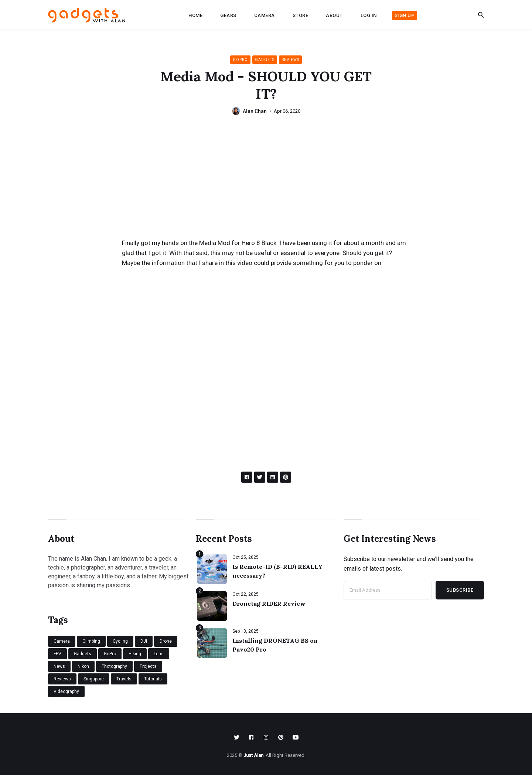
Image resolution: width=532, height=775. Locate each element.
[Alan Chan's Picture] (236, 111)
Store (301, 15)
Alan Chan (255, 111)
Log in (369, 15)
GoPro (240, 60)
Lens (159, 654)
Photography (114, 666)
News (59, 666)
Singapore (94, 679)
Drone (166, 641)
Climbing (91, 641)
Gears (228, 15)
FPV (57, 654)
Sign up (405, 15)
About (334, 15)
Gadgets (265, 60)
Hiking (135, 654)
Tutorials (153, 679)
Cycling (120, 641)
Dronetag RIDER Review (269, 604)
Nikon (83, 666)
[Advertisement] (266, 183)
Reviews (290, 60)
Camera (265, 15)
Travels (124, 679)
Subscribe (460, 590)
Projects (148, 666)
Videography (66, 691)
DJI (144, 641)
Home (195, 15)
